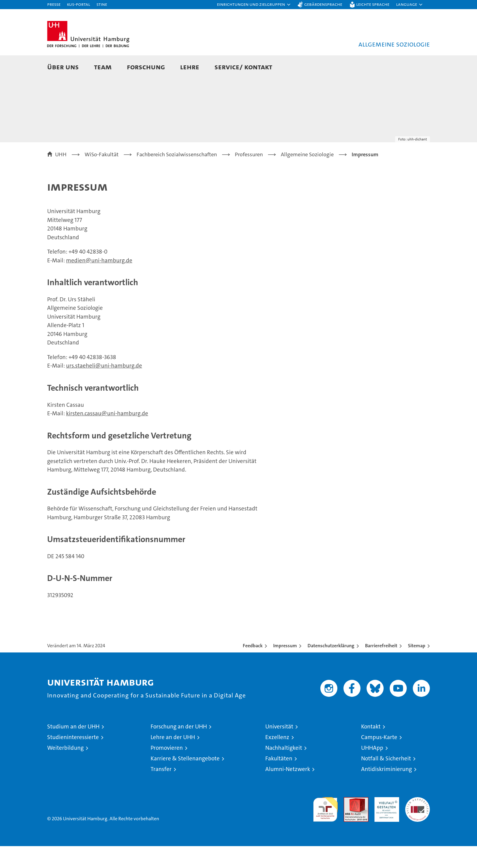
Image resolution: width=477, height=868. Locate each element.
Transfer (161, 791)
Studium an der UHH (73, 748)
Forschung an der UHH (179, 748)
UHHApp (372, 770)
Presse (54, 4)
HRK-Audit (385, 822)
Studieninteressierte (73, 759)
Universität (279, 748)
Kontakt (371, 748)
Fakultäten (279, 780)
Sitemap (417, 667)
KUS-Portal (78, 4)
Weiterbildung (65, 770)
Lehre (190, 67)
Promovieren (167, 770)
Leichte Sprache (373, 4)
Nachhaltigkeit (284, 770)
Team (103, 67)
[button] (254, 5)
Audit (350, 822)
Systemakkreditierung (418, 822)
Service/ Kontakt (243, 67)
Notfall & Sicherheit (386, 780)
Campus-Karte (379, 759)
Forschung (146, 67)
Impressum (285, 667)
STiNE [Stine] (102, 4)
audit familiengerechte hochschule (325, 829)
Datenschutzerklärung (331, 667)
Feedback (253, 667)
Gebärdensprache (323, 4)
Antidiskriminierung (386, 791)
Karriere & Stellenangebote (185, 780)
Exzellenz (277, 759)
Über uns (63, 67)
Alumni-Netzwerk (288, 791)
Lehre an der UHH (173, 759)
